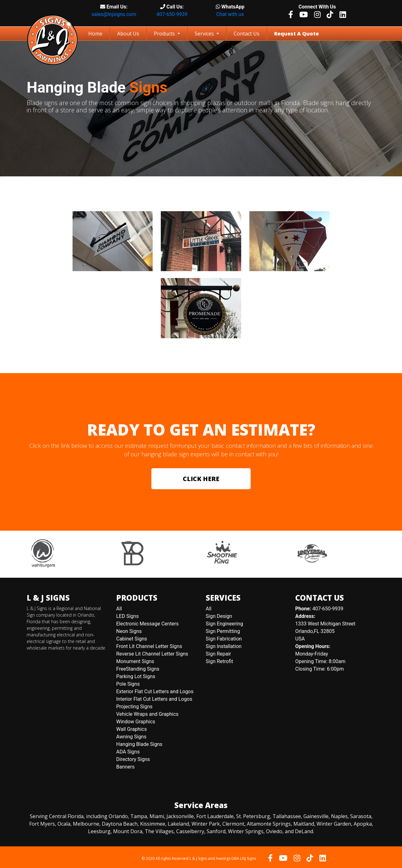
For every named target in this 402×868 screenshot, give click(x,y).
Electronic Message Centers (147, 624)
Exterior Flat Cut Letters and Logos (155, 691)
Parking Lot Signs (136, 676)
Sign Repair (218, 654)
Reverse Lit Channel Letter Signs (152, 654)
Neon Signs (129, 631)
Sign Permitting (223, 631)
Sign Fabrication (224, 639)
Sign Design (219, 616)
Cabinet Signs (132, 639)
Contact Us (247, 34)
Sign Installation (224, 646)
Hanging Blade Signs (139, 744)
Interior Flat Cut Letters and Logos (154, 699)
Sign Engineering (224, 624)
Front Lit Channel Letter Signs (149, 646)
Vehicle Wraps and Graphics (147, 714)
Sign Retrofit (219, 661)
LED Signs (128, 616)
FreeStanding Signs (138, 669)
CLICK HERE (201, 479)
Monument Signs (135, 661)
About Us (128, 34)
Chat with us (230, 14)
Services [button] (205, 34)
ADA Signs (128, 752)
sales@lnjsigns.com (114, 14)
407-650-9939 (172, 14)
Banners (125, 767)
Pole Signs (128, 684)
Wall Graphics (131, 729)
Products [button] (165, 34)
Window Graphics (136, 722)
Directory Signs (133, 759)
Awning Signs (131, 737)
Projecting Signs (134, 707)
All (119, 609)
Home (97, 33)
